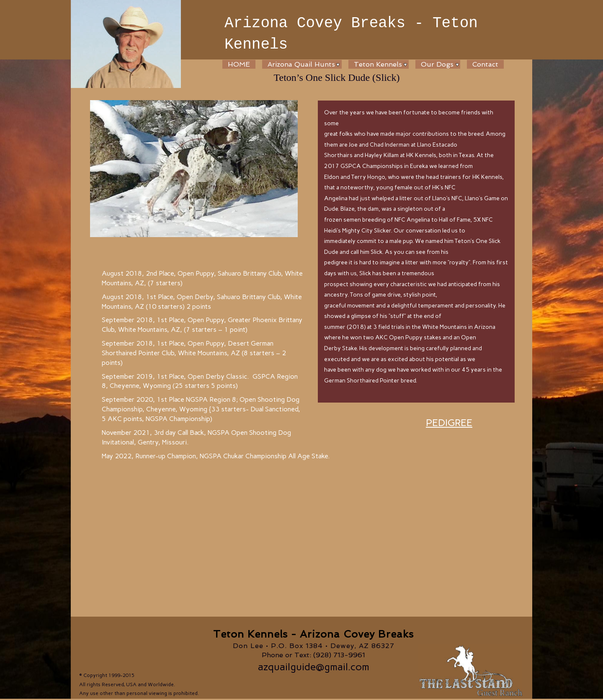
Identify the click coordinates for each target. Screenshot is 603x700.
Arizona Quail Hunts (301, 64)
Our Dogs (437, 64)
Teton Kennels (378, 64)
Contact (485, 64)
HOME (239, 64)
